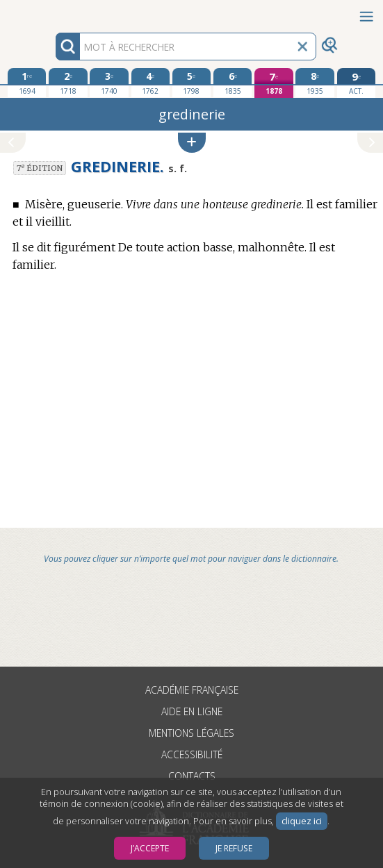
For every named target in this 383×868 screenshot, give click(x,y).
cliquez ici (302, 821)
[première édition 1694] (27, 83)
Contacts (192, 776)
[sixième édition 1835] (233, 83)
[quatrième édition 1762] (150, 83)
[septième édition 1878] (274, 83)
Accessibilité (192, 754)
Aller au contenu (54, 12)
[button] (192, 143)
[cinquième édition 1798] (191, 83)
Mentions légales (191, 733)
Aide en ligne (192, 711)
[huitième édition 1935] (315, 83)
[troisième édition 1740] (109, 83)
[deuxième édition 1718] (68, 83)
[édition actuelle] (356, 83)
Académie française (192, 690)
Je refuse (234, 848)
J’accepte (150, 848)
